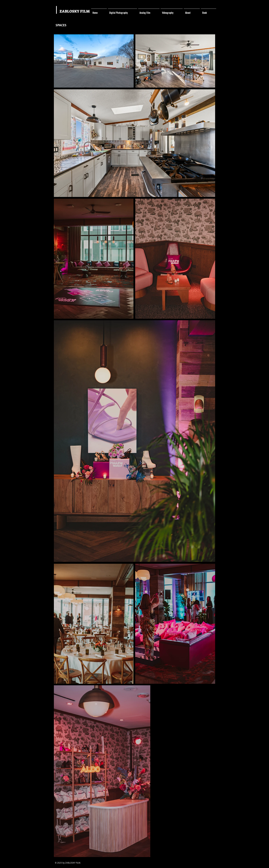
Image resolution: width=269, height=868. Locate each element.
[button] (122, 11)
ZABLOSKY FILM (75, 11)
